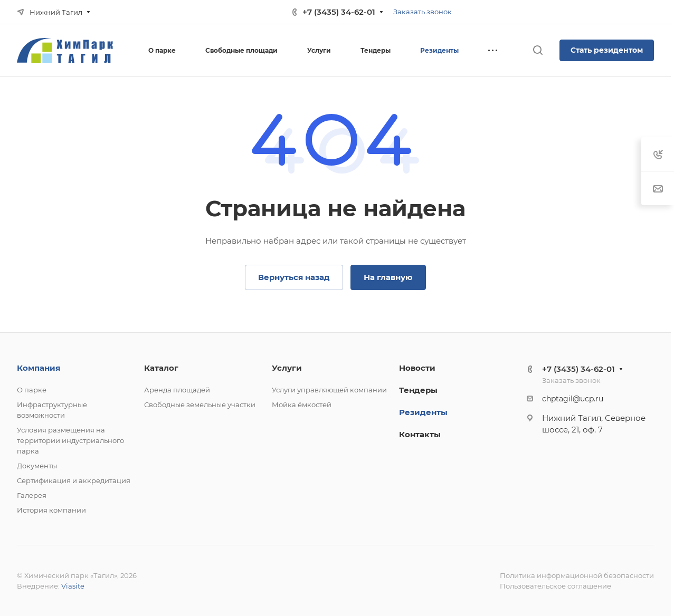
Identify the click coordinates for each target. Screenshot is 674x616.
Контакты (420, 434)
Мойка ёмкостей (302, 405)
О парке (32, 390)
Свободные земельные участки (200, 405)
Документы (37, 466)
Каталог (161, 368)
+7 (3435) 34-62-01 (339, 12)
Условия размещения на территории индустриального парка (70, 440)
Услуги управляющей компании (329, 390)
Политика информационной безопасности (577, 575)
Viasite (73, 586)
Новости (417, 368)
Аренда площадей (177, 390)
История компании (51, 510)
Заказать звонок (423, 12)
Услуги (287, 368)
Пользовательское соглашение (556, 586)
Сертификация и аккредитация (74, 480)
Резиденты (423, 412)
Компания (39, 368)
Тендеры (418, 390)
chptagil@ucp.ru (573, 399)
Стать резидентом (607, 50)
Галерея (32, 495)
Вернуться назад (294, 277)
